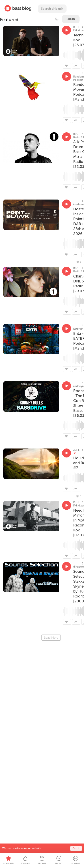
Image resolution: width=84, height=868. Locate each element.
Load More (51, 638)
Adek (76, 450)
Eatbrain (78, 329)
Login (71, 19)
